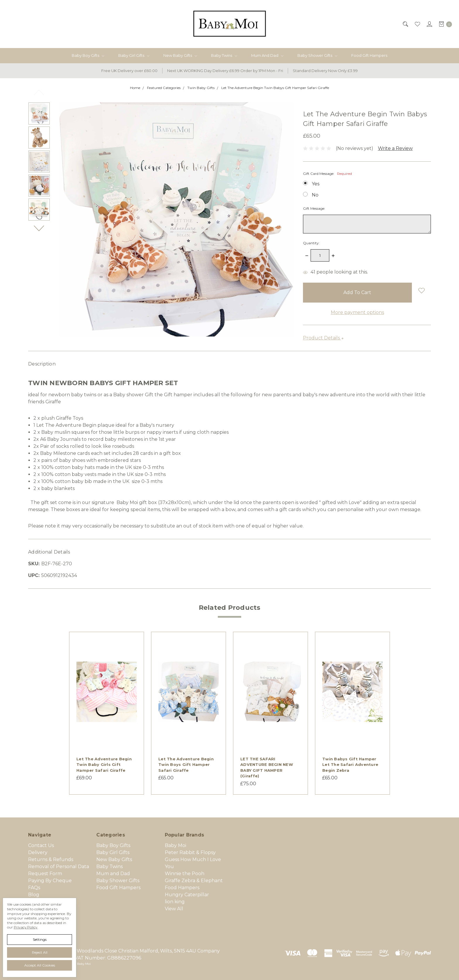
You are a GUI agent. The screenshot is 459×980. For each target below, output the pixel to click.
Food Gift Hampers (369, 55)
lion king (175, 902)
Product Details (323, 338)
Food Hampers (182, 888)
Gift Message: (314, 208)
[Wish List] (417, 24)
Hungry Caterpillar (187, 895)
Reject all (40, 952)
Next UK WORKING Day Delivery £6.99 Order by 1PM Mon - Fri (225, 71)
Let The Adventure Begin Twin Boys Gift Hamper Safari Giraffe (186, 765)
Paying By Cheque (50, 881)
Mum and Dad (267, 55)
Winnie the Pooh (185, 874)
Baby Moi (175, 845)
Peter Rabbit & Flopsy (190, 852)
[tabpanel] (107, 713)
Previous (39, 92)
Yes (316, 184)
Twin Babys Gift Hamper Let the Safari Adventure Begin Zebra (350, 765)
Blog (34, 895)
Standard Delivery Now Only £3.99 (325, 71)
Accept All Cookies (40, 965)
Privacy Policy (26, 927)
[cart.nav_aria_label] (444, 24)
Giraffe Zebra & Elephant (194, 881)
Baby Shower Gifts (317, 55)
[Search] (405, 24)
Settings (40, 939)
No (315, 195)
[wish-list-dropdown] (421, 290)
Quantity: (311, 243)
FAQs (34, 888)
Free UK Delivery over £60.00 (129, 71)
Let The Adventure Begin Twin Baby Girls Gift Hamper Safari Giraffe (104, 765)
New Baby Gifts (180, 55)
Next (39, 228)
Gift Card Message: (327, 174)
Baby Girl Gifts (134, 55)
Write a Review (395, 148)
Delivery (38, 852)
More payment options (357, 312)
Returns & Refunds (51, 859)
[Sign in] (429, 24)
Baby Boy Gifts (88, 55)
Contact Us (41, 845)
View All (174, 909)
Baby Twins (224, 55)
